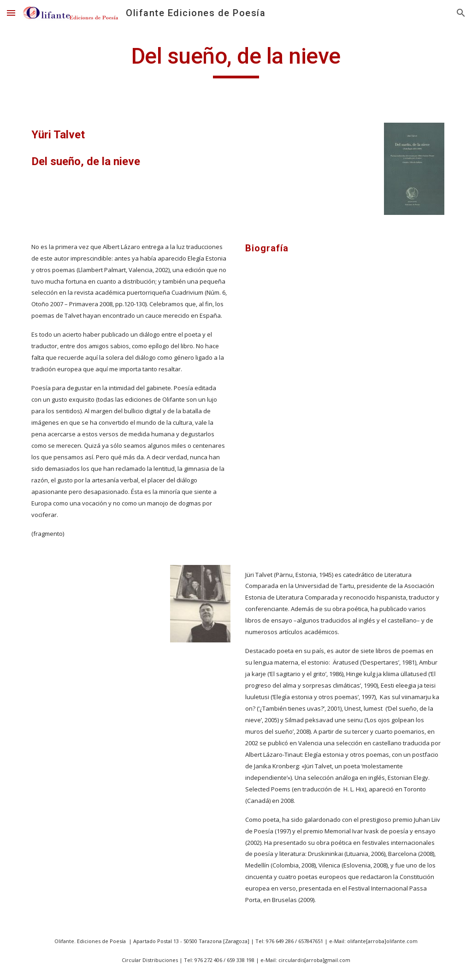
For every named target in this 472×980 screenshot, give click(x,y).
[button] (11, 13)
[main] (236, 60)
